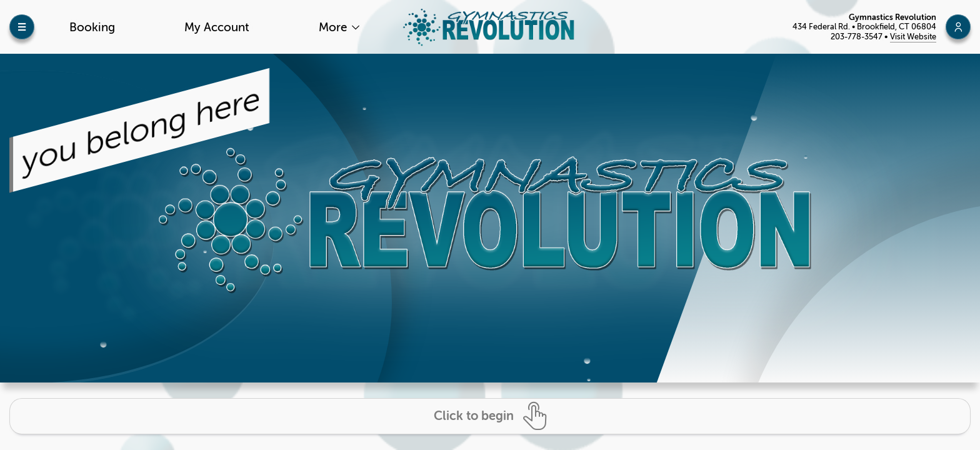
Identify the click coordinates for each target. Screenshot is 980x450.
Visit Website (913, 37)
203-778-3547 (857, 37)
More (334, 27)
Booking (92, 27)
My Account (217, 27)
